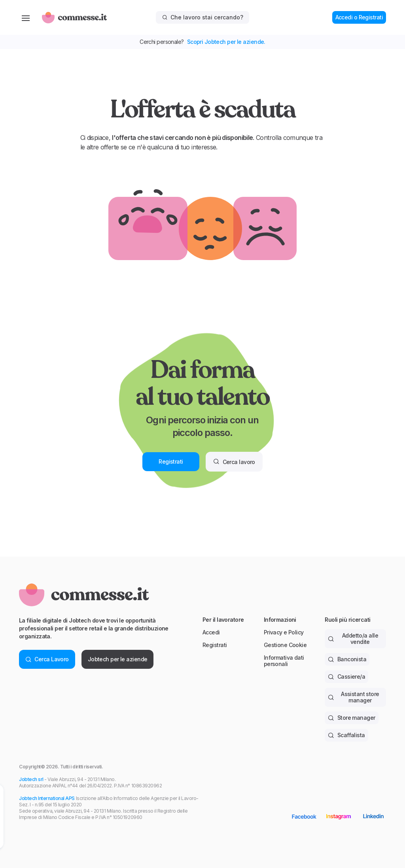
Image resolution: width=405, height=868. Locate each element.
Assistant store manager (353, 697)
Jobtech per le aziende (118, 659)
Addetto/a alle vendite (353, 639)
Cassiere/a (346, 676)
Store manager (351, 718)
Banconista (347, 659)
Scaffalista (346, 735)
